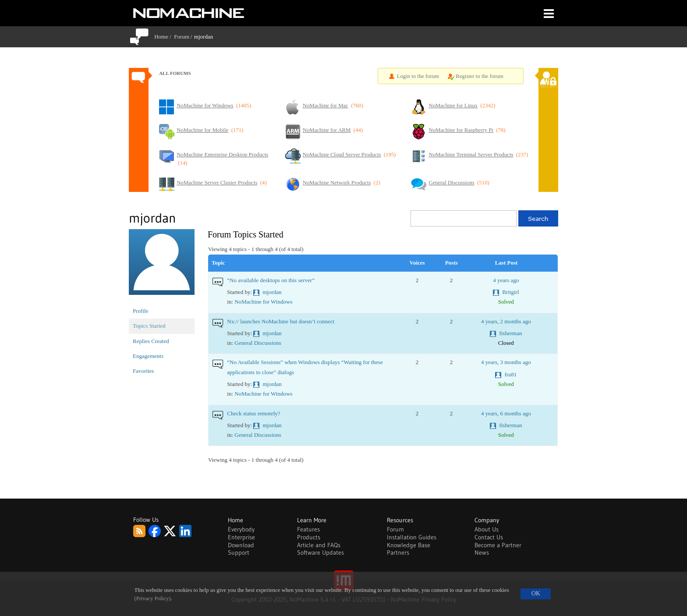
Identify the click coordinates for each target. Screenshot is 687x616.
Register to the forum (480, 76)
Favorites (143, 371)
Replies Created (151, 341)
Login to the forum (418, 76)
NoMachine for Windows (263, 302)
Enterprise (241, 537)
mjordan (272, 292)
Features (308, 529)
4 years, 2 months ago (506, 321)
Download (241, 545)
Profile (140, 311)
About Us (487, 529)
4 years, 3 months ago (506, 362)
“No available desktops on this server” (271, 280)
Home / (164, 37)
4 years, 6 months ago (506, 413)
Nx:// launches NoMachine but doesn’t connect (281, 321)
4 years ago (506, 280)
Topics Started (149, 326)
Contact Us (489, 537)
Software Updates (320, 552)
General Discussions (258, 343)
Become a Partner (498, 545)
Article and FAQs (319, 545)
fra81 (511, 374)
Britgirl (510, 292)
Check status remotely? (253, 413)
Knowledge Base (409, 545)
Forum (182, 37)
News (482, 552)
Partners (398, 552)
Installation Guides (412, 537)
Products (309, 537)
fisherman (510, 333)
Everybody (241, 529)
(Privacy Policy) (153, 598)
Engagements (148, 356)
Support (239, 552)
